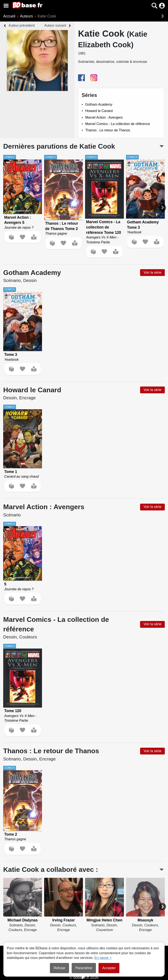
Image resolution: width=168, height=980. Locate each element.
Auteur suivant (55, 25)
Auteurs (27, 16)
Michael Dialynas (23, 920)
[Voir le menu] (6, 6)
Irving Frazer (64, 920)
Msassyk (145, 920)
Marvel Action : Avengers (104, 117)
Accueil (9, 16)
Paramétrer (84, 968)
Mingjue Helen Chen (104, 920)
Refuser (59, 968)
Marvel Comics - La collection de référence (118, 124)
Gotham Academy (99, 104)
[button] (154, 6)
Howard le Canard (99, 111)
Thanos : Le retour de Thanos (108, 130)
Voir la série (152, 272)
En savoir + (103, 958)
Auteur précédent (22, 25)
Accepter (109, 968)
